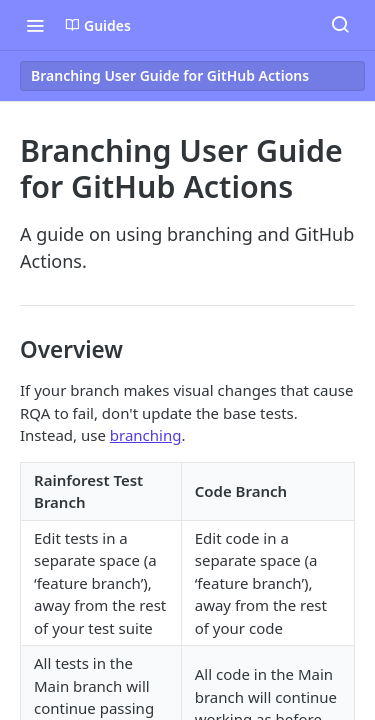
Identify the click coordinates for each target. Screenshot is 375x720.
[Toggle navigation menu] (35, 25)
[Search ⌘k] (340, 25)
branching (146, 435)
